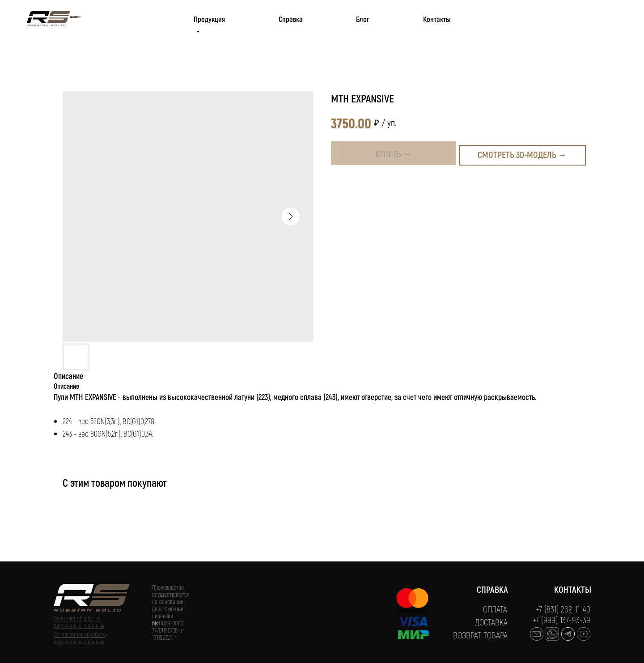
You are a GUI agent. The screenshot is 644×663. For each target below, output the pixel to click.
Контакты (437, 19)
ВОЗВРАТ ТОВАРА (480, 635)
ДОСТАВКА (491, 622)
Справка (291, 19)
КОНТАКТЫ (573, 589)
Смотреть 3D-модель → (522, 154)
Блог (363, 19)
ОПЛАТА (495, 609)
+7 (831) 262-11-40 (563, 609)
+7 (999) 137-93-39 (561, 620)
